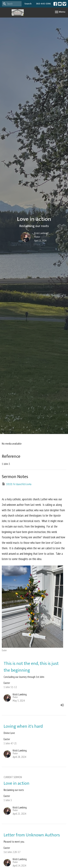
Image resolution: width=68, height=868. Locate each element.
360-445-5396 (43, 4)
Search (28, 4)
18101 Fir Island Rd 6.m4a (17, 484)
